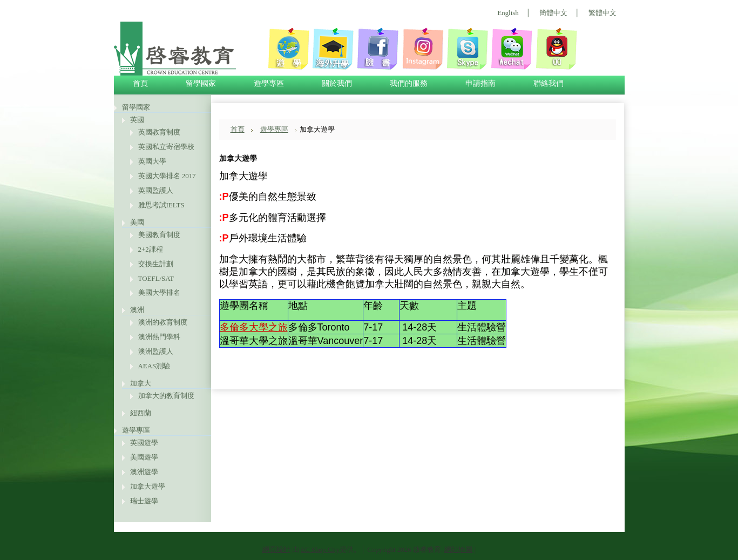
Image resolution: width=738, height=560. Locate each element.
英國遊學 (144, 443)
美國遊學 (144, 457)
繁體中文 (602, 13)
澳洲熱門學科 (159, 337)
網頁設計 (276, 549)
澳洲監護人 (156, 351)
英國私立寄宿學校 (166, 147)
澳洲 (137, 310)
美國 (137, 222)
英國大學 (152, 161)
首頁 (238, 129)
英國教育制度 (159, 132)
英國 (137, 120)
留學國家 (136, 107)
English (508, 13)
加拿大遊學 (148, 486)
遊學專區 (136, 430)
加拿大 (141, 383)
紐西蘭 (141, 413)
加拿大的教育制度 (166, 396)
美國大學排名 (159, 292)
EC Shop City (320, 549)
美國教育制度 (159, 235)
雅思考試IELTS (161, 205)
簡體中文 (553, 13)
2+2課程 (151, 249)
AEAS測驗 (154, 366)
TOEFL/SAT (156, 278)
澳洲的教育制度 (163, 322)
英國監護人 (156, 190)
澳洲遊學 (144, 472)
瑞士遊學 (144, 501)
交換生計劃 (156, 264)
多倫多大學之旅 (254, 327)
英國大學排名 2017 (167, 176)
